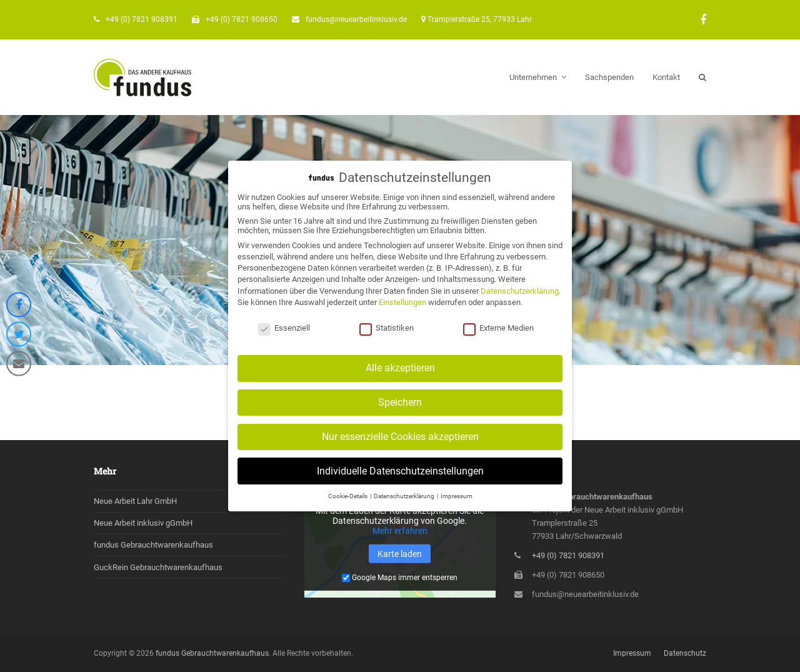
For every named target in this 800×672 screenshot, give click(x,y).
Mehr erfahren (400, 531)
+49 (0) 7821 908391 (142, 19)
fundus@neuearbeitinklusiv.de (356, 19)
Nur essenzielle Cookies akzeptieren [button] (400, 447)
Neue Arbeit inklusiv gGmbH (143, 523)
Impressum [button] (457, 506)
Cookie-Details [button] (348, 506)
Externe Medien (498, 339)
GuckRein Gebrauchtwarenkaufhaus (158, 567)
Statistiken (387, 339)
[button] (702, 78)
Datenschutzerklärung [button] (405, 506)
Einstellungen (402, 312)
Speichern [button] (400, 412)
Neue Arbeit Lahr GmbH (135, 501)
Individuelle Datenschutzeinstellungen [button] (400, 481)
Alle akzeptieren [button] (400, 379)
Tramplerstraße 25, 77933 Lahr (480, 19)
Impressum (632, 653)
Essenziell (284, 339)
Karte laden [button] (400, 554)
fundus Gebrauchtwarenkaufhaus (153, 545)
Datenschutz (685, 653)
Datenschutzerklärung (520, 301)
